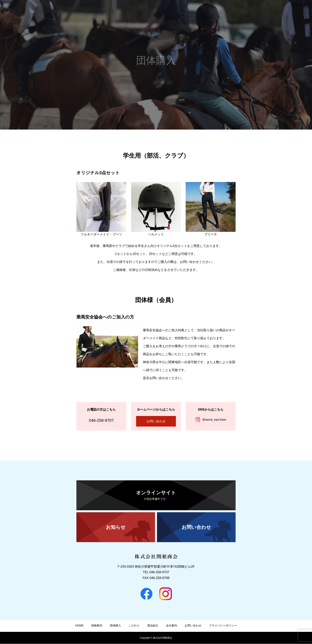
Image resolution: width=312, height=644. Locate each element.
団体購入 (220, 10)
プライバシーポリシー (223, 626)
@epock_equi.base (214, 420)
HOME (185, 10)
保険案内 (202, 10)
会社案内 (275, 10)
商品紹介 (257, 10)
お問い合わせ (296, 10)
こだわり (238, 10)
